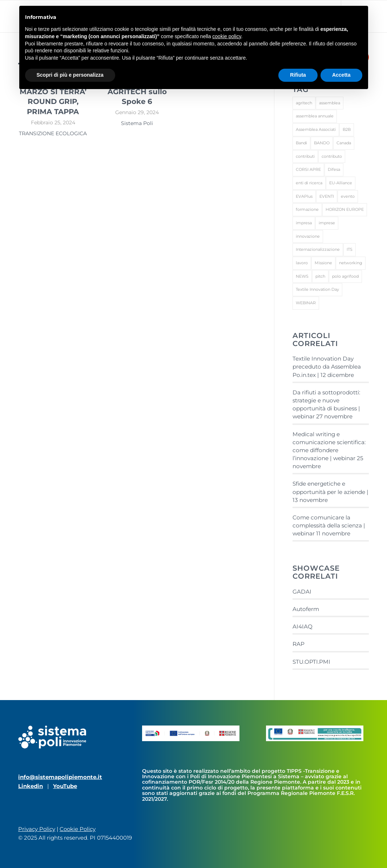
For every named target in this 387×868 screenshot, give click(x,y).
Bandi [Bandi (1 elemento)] (301, 143)
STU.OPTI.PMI (311, 662)
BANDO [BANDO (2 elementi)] (322, 143)
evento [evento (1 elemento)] (348, 196)
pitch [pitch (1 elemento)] (320, 276)
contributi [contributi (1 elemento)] (305, 156)
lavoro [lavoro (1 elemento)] (302, 263)
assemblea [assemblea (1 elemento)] (330, 103)
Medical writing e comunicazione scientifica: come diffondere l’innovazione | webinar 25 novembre (329, 450)
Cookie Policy (78, 829)
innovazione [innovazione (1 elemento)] (308, 236)
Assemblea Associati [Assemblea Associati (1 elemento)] (316, 129)
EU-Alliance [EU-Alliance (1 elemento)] (341, 183)
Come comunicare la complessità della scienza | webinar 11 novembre (329, 525)
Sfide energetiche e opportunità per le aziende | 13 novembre (330, 492)
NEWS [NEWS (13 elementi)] (302, 276)
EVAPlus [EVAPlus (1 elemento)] (304, 196)
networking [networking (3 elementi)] (351, 263)
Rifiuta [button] (298, 75)
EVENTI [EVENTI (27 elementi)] (327, 196)
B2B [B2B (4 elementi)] (347, 129)
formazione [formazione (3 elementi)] (307, 209)
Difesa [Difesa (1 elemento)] (334, 169)
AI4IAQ (303, 626)
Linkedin (31, 786)
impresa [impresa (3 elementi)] (304, 223)
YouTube (65, 786)
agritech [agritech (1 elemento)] (304, 103)
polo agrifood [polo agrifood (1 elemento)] (345, 276)
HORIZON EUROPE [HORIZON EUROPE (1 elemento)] (345, 209)
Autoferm (306, 609)
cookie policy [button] (227, 36)
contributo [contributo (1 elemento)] (332, 156)
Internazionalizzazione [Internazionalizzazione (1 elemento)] (318, 249)
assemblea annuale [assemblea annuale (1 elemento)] (315, 116)
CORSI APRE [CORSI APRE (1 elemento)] (308, 169)
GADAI (302, 592)
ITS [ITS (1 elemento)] (350, 249)
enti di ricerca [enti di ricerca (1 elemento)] (309, 183)
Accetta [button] (341, 75)
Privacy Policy (37, 829)
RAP (299, 644)
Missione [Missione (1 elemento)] (323, 263)
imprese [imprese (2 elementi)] (327, 223)
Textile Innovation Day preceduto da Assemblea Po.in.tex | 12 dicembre (327, 367)
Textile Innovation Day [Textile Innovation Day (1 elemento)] (317, 289)
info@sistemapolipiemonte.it (60, 777)
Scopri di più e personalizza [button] (70, 75)
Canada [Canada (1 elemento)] (344, 143)
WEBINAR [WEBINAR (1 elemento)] (306, 303)
